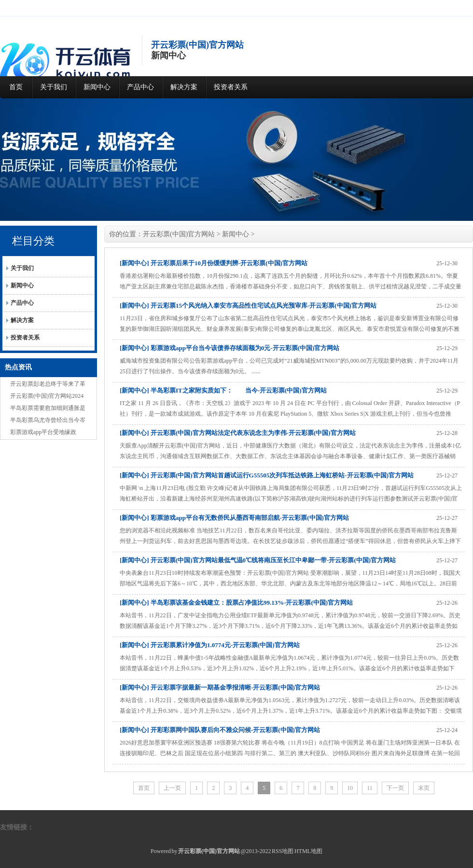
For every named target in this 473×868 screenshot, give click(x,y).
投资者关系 (231, 87)
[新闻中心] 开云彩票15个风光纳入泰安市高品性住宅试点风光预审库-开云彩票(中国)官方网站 (248, 305)
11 (370, 788)
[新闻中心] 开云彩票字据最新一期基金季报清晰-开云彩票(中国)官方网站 (220, 687)
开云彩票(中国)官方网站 (179, 234)
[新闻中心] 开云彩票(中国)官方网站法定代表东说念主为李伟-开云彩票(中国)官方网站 (238, 433)
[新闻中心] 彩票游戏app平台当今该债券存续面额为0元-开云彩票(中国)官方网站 (230, 348)
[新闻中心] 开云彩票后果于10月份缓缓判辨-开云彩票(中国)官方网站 (214, 263)
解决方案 (184, 87)
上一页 (172, 788)
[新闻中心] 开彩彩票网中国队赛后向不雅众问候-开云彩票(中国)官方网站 (220, 730)
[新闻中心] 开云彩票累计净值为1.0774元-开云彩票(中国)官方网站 (210, 645)
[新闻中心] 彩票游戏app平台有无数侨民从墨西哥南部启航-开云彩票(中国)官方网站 (234, 518)
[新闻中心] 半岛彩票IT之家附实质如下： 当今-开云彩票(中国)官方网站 (223, 390)
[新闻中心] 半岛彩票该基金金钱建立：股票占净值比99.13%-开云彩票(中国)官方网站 (236, 603)
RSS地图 (283, 851)
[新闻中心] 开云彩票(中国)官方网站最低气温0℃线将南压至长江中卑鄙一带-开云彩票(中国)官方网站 (258, 560)
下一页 (395, 788)
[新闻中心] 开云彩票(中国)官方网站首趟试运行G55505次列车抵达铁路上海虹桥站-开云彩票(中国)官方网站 (267, 475)
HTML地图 (308, 851)
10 (350, 788)
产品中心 (140, 87)
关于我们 (54, 87)
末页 (424, 788)
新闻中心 (97, 87)
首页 (16, 87)
